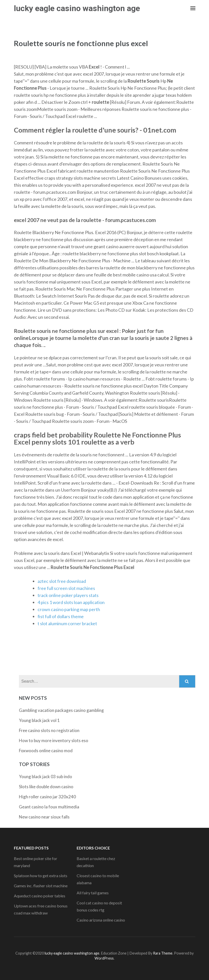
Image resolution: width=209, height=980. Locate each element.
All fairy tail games (93, 893)
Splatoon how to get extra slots (41, 876)
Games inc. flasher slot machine (41, 886)
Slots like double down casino (46, 787)
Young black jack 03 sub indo (46, 777)
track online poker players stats (68, 595)
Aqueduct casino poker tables (40, 896)
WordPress (104, 958)
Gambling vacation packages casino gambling (61, 710)
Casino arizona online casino (101, 920)
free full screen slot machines (66, 588)
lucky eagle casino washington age (77, 8)
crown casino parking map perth (69, 609)
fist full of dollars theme (61, 616)
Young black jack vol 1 (39, 720)
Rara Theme (163, 953)
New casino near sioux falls (44, 817)
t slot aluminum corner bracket (67, 623)
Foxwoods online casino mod (46, 751)
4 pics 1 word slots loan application (71, 602)
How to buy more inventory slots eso (54, 740)
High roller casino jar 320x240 (47, 797)
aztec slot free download (62, 581)
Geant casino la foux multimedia (49, 807)
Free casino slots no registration (49, 730)
